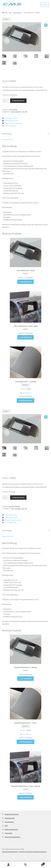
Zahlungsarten (10, 818)
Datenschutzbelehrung (12, 837)
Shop (10, 13)
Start (6, 13)
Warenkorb (39, 863)
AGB (6, 826)
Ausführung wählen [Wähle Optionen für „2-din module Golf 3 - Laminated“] (25, 400)
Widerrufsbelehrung (11, 829)
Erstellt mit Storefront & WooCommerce (33, 852)
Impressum (9, 833)
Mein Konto (8, 865)
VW (26, 112)
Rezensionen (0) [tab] (8, 139)
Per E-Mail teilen (11, 126)
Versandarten (9, 822)
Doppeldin (18, 509)
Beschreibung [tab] (7, 134)
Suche (25, 865)
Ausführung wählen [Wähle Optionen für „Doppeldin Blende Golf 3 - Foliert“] (25, 742)
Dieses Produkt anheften (13, 123)
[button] (46, 25)
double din (18, 112)
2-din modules (17, 13)
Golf (23, 112)
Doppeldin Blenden (14, 506)
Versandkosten (27, 393)
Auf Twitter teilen (11, 118)
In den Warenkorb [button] (25, 282)
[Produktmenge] (6, 101)
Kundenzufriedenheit (12, 814)
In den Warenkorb (18, 101)
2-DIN (12, 112)
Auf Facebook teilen (12, 121)
